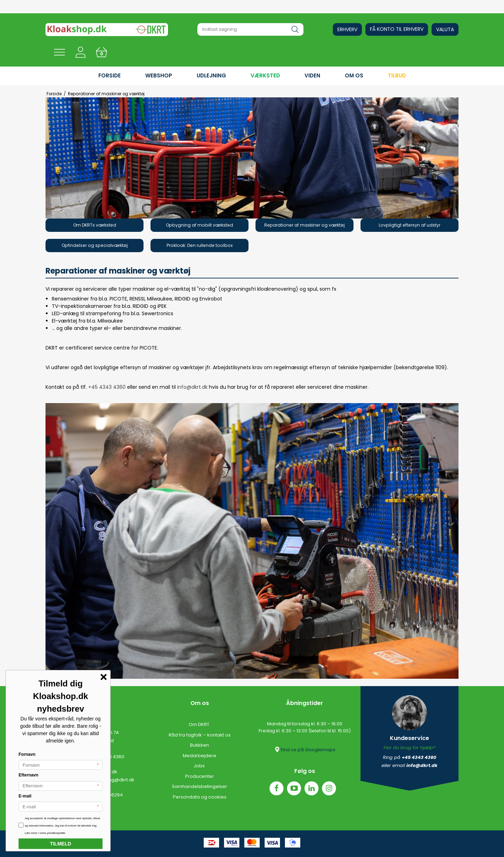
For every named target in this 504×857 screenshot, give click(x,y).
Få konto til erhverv (397, 29)
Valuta (445, 29)
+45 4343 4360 (107, 387)
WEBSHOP (159, 75)
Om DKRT (199, 724)
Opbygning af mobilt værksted (199, 225)
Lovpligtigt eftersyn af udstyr (409, 225)
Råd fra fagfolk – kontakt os (200, 735)
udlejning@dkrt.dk (114, 780)
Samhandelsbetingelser (199, 786)
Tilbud (397, 75)
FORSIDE (110, 75)
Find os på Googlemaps (304, 749)
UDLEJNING (211, 75)
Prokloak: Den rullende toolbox (200, 245)
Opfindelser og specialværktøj (95, 245)
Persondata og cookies (200, 797)
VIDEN (312, 75)
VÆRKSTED (265, 75)
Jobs (200, 766)
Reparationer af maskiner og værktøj (304, 225)
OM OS (354, 75)
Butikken (199, 745)
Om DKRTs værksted (95, 225)
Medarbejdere (199, 756)
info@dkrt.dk (193, 387)
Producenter (199, 776)
